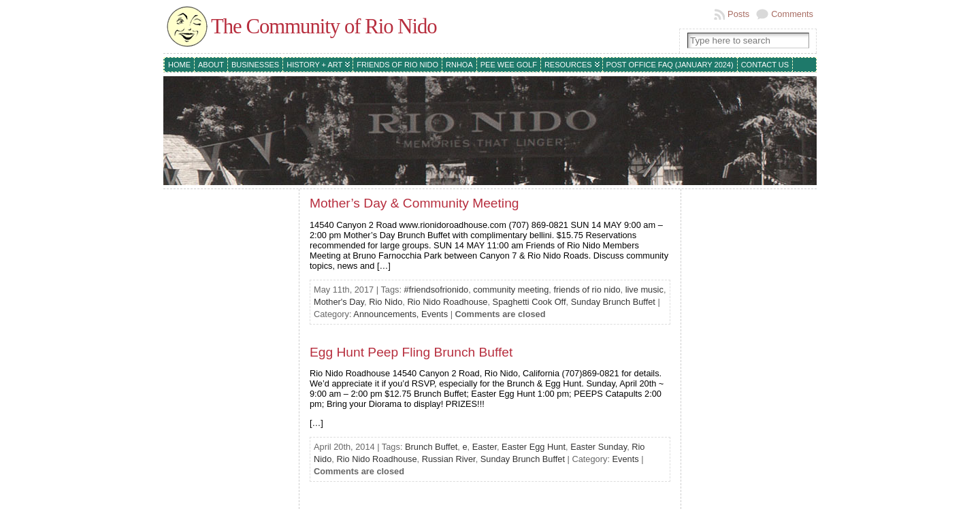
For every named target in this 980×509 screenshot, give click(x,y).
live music (644, 290)
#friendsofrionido (437, 290)
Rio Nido (386, 302)
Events (435, 314)
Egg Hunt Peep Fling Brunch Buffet (411, 352)
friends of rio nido (587, 290)
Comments (792, 14)
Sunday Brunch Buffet (613, 302)
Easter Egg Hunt (534, 447)
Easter (485, 447)
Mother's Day (339, 302)
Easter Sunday (599, 447)
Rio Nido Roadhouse (447, 302)
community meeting (511, 290)
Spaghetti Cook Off (529, 302)
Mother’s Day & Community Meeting (414, 203)
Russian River (449, 459)
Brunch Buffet (431, 447)
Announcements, (387, 314)
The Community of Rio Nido (324, 27)
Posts (738, 14)
